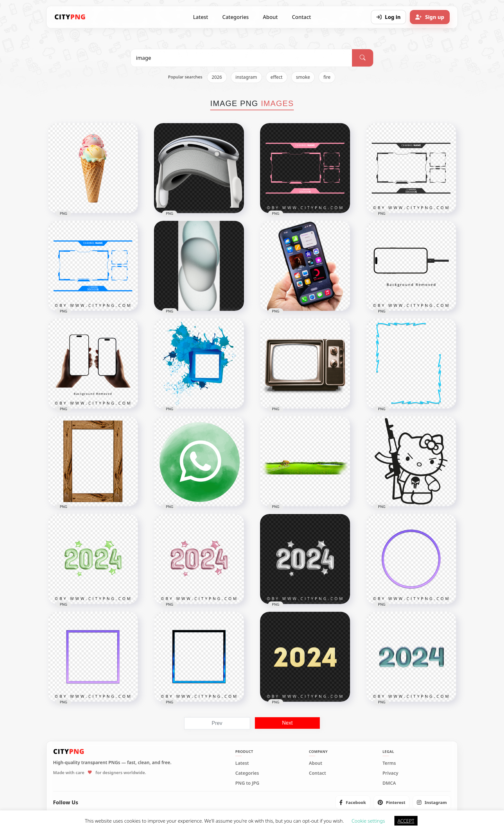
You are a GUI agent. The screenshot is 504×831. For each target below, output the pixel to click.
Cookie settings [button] (368, 821)
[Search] (363, 58)
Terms (389, 763)
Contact (301, 17)
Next (288, 723)
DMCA (389, 783)
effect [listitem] (277, 77)
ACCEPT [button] (406, 821)
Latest (201, 17)
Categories (235, 17)
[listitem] (353, 802)
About (270, 17)
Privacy (390, 773)
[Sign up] (430, 17)
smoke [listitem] (303, 77)
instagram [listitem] (246, 77)
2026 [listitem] (217, 77)
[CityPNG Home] (70, 17)
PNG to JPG (247, 783)
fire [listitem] (327, 77)
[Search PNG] (241, 58)
